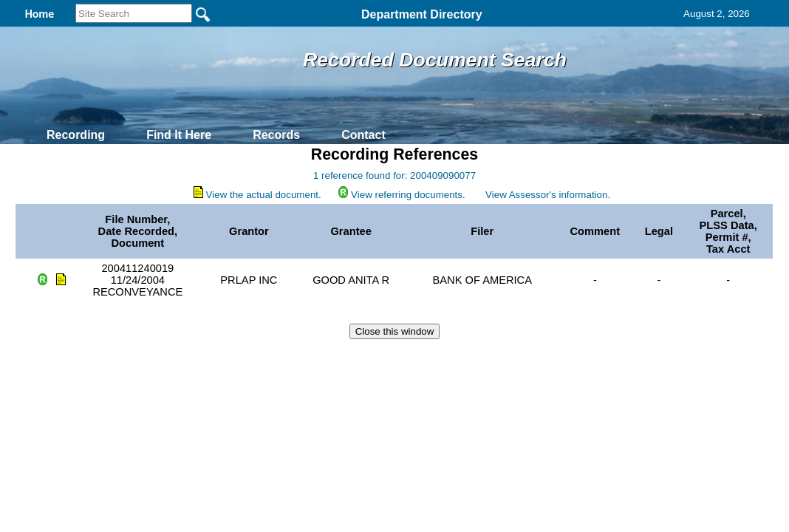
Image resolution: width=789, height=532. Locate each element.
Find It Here (179, 135)
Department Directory (422, 14)
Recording (76, 135)
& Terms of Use (443, 358)
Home (251, 358)
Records (276, 135)
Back (193, 358)
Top (149, 358)
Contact (363, 135)
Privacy (389, 358)
